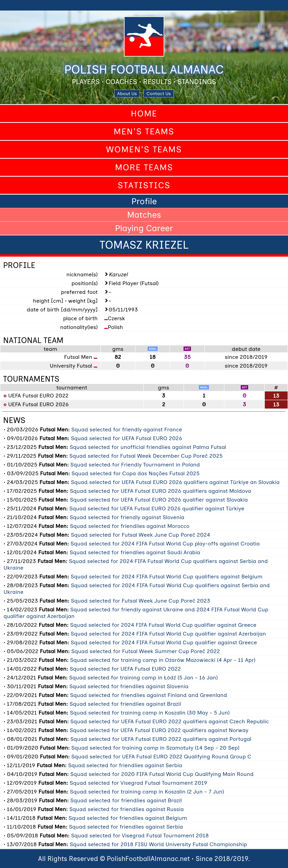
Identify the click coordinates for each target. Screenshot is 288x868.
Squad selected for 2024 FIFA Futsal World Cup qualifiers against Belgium (167, 576)
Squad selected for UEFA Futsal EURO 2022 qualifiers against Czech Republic (170, 721)
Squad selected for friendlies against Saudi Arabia (135, 552)
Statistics (144, 185)
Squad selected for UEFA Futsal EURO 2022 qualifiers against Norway (159, 730)
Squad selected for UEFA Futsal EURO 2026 (127, 438)
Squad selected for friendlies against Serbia (125, 765)
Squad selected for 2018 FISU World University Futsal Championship (158, 844)
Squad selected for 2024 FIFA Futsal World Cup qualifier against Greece (163, 625)
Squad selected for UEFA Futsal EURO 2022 (125, 669)
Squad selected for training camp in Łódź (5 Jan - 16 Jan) (143, 677)
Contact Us (159, 94)
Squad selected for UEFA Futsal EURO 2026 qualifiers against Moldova (160, 491)
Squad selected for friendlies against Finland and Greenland (149, 695)
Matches (144, 215)
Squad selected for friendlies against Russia (127, 809)
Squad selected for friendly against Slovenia (127, 517)
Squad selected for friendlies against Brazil (125, 704)
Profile (144, 201)
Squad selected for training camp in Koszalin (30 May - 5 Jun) (150, 713)
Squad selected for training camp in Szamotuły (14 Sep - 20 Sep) (155, 748)
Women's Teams (144, 149)
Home (144, 113)
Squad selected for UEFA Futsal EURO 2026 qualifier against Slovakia (159, 500)
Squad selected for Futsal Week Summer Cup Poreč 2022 (146, 651)
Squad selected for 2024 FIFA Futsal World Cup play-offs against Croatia (165, 543)
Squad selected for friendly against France (127, 429)
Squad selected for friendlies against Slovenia (129, 686)
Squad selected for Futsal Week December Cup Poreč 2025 (146, 456)
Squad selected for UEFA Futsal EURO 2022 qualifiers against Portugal (161, 739)
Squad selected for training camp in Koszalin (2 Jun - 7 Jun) (147, 792)
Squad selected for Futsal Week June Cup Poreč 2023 (140, 601)
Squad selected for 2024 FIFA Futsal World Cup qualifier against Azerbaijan (168, 634)
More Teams (144, 167)
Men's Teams (144, 131)
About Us (127, 94)
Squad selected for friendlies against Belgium (128, 818)
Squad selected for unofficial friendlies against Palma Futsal (148, 447)
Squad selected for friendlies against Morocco (130, 526)
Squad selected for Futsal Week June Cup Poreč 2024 (140, 535)
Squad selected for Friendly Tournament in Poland (135, 465)
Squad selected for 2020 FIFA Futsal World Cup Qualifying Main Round (162, 774)
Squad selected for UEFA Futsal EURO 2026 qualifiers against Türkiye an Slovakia (175, 482)
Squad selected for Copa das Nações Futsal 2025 (136, 473)
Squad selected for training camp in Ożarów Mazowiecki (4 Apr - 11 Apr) (163, 660)
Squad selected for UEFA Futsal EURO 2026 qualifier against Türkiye (157, 508)
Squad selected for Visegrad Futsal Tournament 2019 (138, 783)
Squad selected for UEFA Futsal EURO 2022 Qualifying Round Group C (161, 756)
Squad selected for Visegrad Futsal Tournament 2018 (140, 835)
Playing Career (144, 228)
